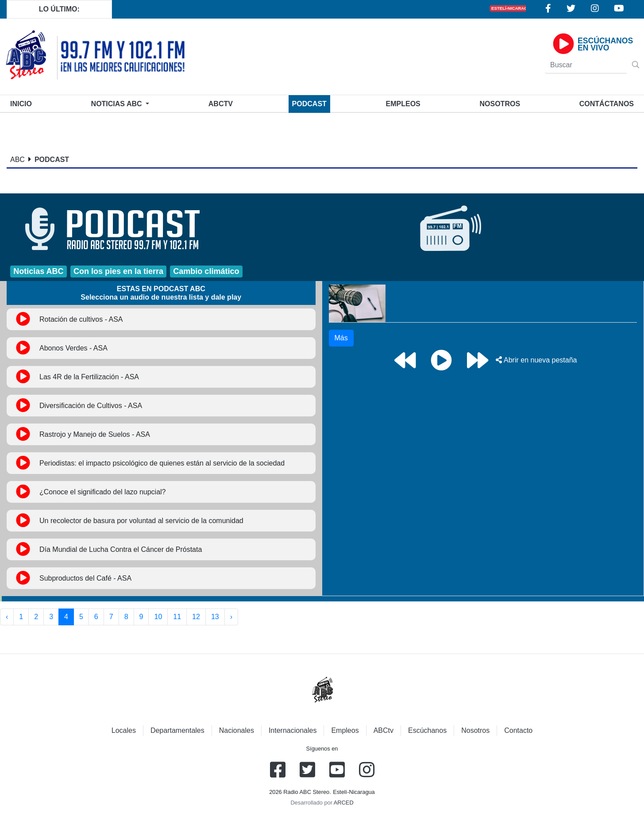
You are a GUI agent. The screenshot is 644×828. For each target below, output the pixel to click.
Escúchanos (427, 730)
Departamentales (177, 730)
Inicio (23, 103)
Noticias (118, 104)
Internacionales (293, 730)
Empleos (345, 730)
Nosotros (500, 104)
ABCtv (221, 104)
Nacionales (237, 730)
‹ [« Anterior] (7, 617)
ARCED (344, 803)
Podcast (309, 104)
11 (177, 617)
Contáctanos (607, 104)
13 (215, 617)
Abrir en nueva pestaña (536, 360)
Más (341, 338)
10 (158, 617)
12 (196, 617)
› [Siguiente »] (231, 617)
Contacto (518, 730)
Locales (124, 730)
